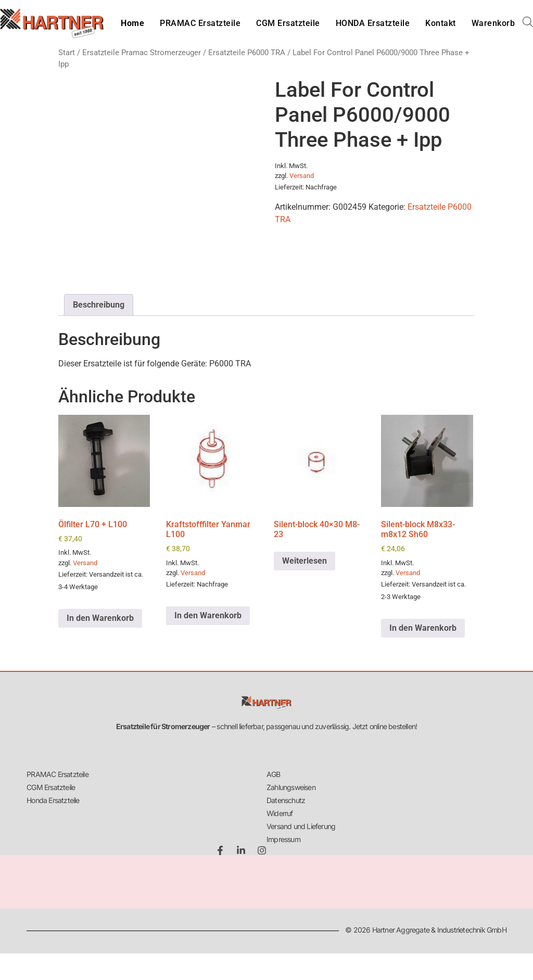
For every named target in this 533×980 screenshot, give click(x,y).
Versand (302, 176)
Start (67, 53)
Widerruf (280, 813)
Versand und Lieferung (301, 826)
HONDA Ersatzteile (373, 23)
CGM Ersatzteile (288, 23)
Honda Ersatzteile (53, 800)
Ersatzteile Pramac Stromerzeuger (142, 53)
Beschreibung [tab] (99, 305)
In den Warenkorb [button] (100, 618)
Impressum (283, 839)
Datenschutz (286, 800)
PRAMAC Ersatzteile (200, 23)
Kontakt (441, 23)
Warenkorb (493, 23)
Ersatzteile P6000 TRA (247, 53)
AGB (274, 774)
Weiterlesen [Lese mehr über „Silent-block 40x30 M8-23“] (304, 561)
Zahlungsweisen (291, 787)
